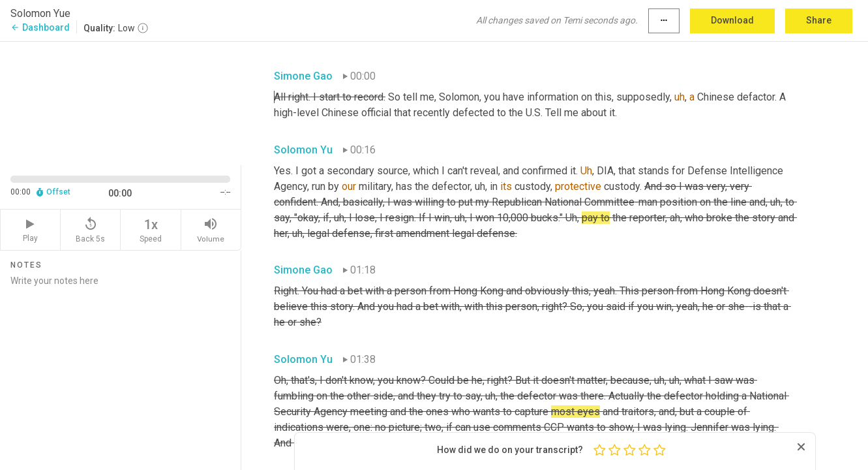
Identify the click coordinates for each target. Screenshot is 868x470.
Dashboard (40, 27)
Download (732, 20)
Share (819, 20)
